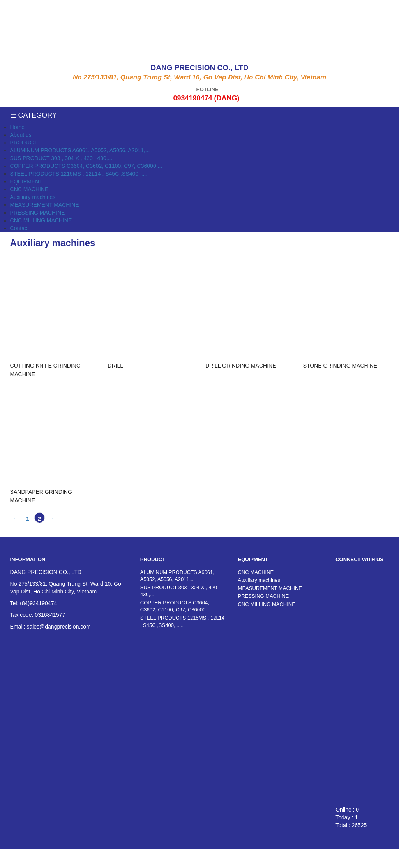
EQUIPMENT (26, 181)
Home (17, 127)
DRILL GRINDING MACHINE (241, 366)
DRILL (115, 366)
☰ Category (34, 115)
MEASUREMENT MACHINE (45, 205)
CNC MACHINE (29, 189)
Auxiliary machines (33, 197)
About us (21, 135)
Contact (19, 228)
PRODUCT (24, 143)
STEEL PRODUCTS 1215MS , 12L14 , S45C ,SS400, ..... (80, 174)
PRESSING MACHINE (38, 213)
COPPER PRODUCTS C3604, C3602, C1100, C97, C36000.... (86, 166)
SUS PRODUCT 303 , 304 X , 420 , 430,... (61, 158)
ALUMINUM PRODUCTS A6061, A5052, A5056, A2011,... (80, 150)
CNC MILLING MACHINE (41, 220)
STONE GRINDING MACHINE (340, 366)
